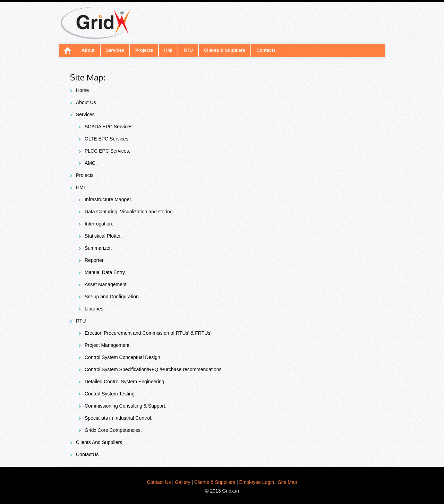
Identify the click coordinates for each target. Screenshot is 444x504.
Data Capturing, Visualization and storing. (129, 212)
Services (115, 50)
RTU (188, 50)
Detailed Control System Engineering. (125, 382)
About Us (86, 102)
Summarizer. (98, 248)
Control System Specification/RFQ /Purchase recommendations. (154, 369)
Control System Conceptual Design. (123, 357)
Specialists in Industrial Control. (118, 418)
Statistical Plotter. (103, 236)
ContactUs (87, 454)
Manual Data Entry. (105, 272)
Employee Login (257, 482)
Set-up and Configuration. (112, 297)
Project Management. (108, 345)
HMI (168, 50)
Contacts (266, 50)
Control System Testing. (110, 394)
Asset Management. (106, 284)
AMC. (91, 163)
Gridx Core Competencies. (113, 430)
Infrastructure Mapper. (108, 199)
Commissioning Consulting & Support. (126, 406)
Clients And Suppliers (99, 442)
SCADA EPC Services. (109, 127)
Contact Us (159, 482)
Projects (144, 50)
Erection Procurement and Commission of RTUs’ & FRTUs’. (149, 333)
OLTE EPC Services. (107, 139)
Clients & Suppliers (225, 50)
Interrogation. (99, 224)
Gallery (182, 482)
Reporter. (95, 260)
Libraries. (95, 309)
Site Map (287, 482)
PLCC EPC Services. (107, 151)
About (88, 50)
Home (82, 90)
